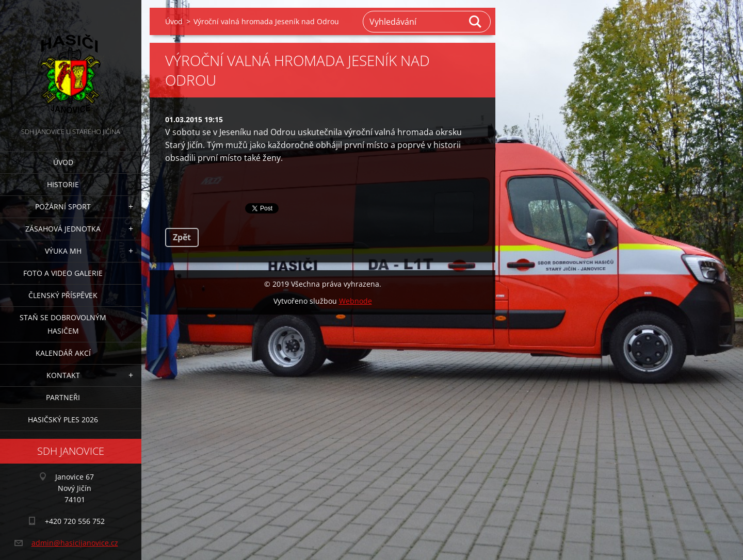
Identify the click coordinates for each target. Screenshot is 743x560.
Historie (63, 184)
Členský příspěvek (63, 295)
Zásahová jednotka (63, 229)
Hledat (476, 22)
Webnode (356, 301)
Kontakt (63, 375)
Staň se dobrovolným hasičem (63, 324)
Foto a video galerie (63, 273)
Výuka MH (63, 251)
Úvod (63, 162)
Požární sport (63, 207)
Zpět (182, 237)
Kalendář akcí (63, 353)
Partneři (63, 397)
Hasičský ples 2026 (63, 419)
